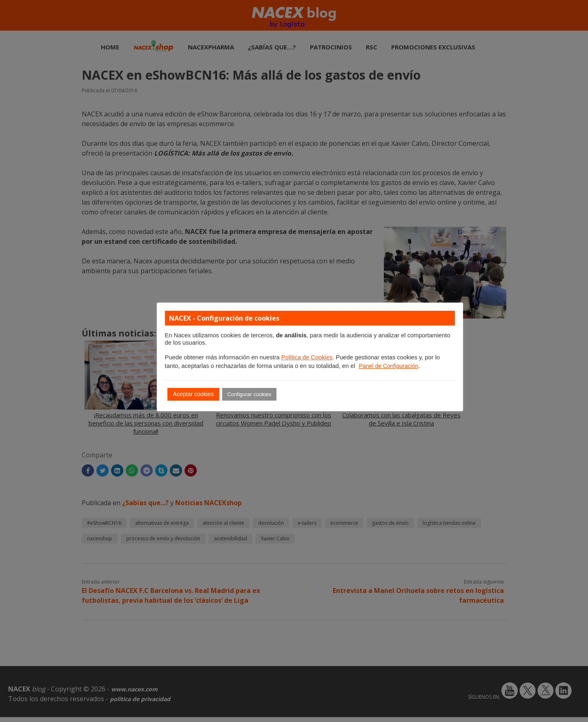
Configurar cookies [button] (249, 394)
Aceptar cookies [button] (194, 394)
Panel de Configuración (389, 366)
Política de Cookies (307, 357)
